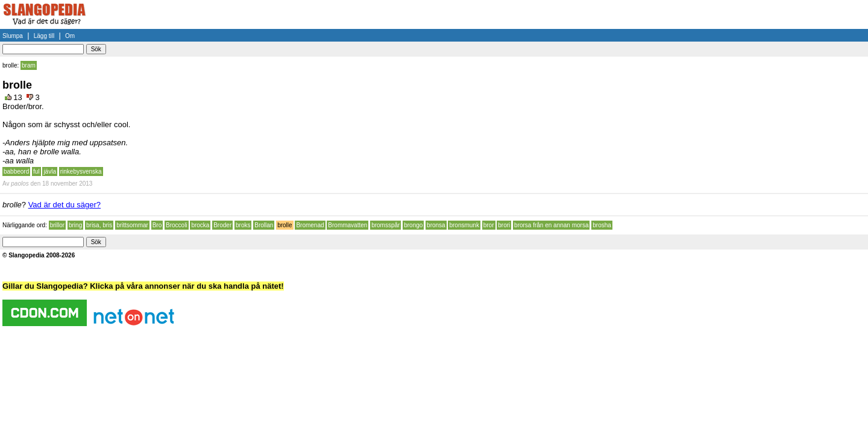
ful (36, 171)
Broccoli (177, 225)
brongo (413, 225)
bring (75, 225)
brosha (602, 225)
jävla (50, 171)
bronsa (436, 225)
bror (489, 225)
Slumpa (13, 36)
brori (504, 225)
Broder (222, 225)
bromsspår (385, 225)
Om (70, 36)
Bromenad (310, 225)
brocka (200, 225)
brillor (57, 225)
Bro (157, 225)
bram (29, 65)
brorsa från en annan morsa (551, 225)
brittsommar (132, 225)
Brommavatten (348, 225)
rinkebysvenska (81, 171)
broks (243, 225)
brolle (285, 225)
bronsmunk (464, 225)
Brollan (264, 225)
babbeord (16, 171)
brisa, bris (99, 225)
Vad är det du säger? (64, 205)
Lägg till (44, 36)
